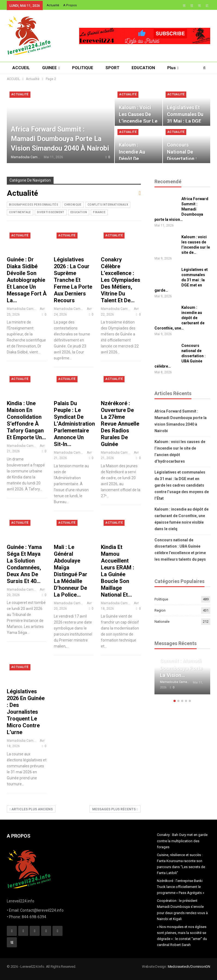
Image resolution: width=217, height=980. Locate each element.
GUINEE (49, 68)
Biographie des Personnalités (34, 205)
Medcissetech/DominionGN (189, 967)
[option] (182, 679)
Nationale (162, 622)
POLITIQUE (83, 68)
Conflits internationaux (108, 205)
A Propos (70, 5)
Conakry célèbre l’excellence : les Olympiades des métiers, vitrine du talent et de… (121, 280)
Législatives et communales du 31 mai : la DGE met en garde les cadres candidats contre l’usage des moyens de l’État (182, 485)
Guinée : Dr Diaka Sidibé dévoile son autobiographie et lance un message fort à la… (27, 280)
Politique (161, 599)
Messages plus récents (115, 809)
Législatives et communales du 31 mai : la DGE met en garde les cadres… (185, 121)
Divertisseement (51, 212)
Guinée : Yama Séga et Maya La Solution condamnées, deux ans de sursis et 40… (24, 564)
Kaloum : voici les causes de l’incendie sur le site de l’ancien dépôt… (138, 121)
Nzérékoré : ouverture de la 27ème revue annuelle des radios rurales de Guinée (120, 424)
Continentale (20, 212)
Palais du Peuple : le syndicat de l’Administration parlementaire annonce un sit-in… (74, 424)
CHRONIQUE (73, 205)
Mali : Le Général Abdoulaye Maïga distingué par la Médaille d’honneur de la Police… (71, 571)
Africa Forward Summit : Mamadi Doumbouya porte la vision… (181, 209)
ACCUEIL (21, 68)
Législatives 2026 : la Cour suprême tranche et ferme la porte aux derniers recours (73, 280)
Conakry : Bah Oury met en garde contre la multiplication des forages (182, 841)
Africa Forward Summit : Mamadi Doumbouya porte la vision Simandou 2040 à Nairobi (60, 139)
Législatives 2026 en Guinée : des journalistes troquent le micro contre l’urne (26, 712)
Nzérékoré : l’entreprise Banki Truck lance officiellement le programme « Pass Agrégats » (181, 887)
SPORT (112, 68)
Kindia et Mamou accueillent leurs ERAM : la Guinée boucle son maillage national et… (117, 571)
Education (79, 212)
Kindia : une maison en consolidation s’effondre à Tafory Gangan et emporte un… (26, 420)
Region (160, 610)
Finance (99, 212)
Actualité (53, 5)
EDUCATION (143, 68)
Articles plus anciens (31, 809)
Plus (171, 68)
